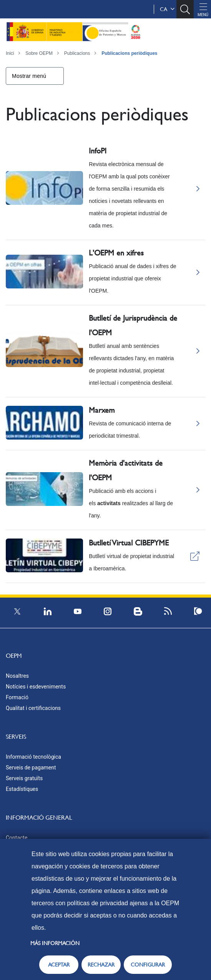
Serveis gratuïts (24, 778)
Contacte (17, 838)
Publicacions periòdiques (129, 53)
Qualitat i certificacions (33, 708)
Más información (55, 943)
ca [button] (167, 9)
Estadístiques (22, 789)
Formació (17, 697)
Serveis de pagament (31, 768)
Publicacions (77, 53)
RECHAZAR (101, 965)
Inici (10, 53)
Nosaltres (17, 676)
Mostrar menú (29, 76)
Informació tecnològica (33, 757)
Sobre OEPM (39, 53)
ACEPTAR (59, 965)
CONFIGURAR (148, 965)
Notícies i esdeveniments (36, 687)
